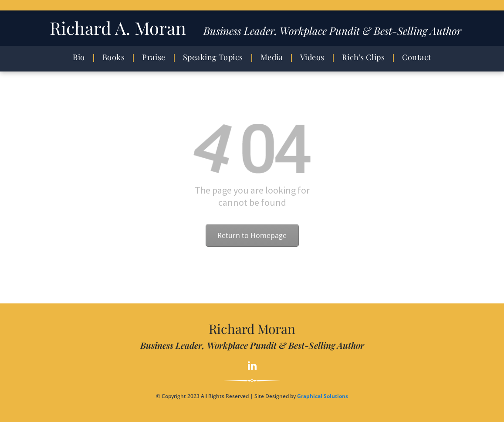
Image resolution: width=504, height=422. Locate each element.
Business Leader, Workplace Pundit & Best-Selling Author (332, 31)
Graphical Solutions (323, 396)
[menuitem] (81, 57)
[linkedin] (252, 367)
